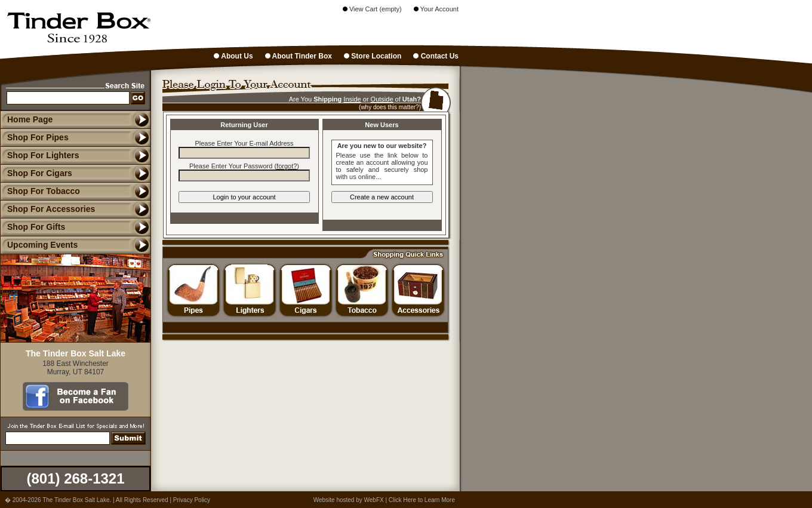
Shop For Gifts (33, 227)
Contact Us (436, 56)
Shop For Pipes (34, 137)
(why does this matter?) (390, 107)
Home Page (30, 119)
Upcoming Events (39, 245)
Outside (382, 99)
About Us (233, 56)
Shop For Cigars (36, 173)
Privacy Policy (192, 500)
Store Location (373, 56)
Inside (352, 99)
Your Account (436, 9)
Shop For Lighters (40, 155)
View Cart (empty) (372, 9)
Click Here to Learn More (422, 500)
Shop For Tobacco (40, 191)
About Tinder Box (299, 56)
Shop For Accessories (47, 209)
